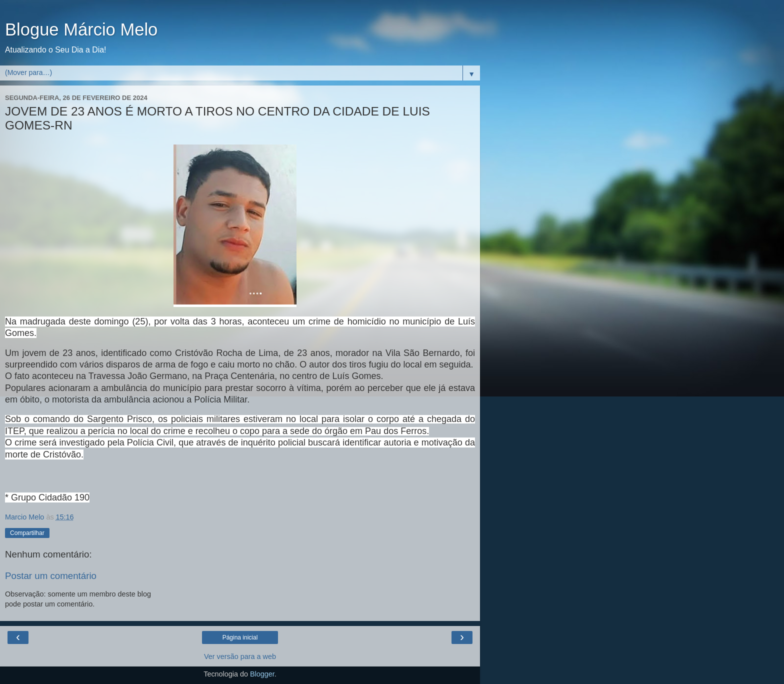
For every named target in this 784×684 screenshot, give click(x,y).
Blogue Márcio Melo (81, 29)
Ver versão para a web (240, 656)
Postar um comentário (51, 576)
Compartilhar (27, 533)
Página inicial (240, 637)
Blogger (262, 674)
